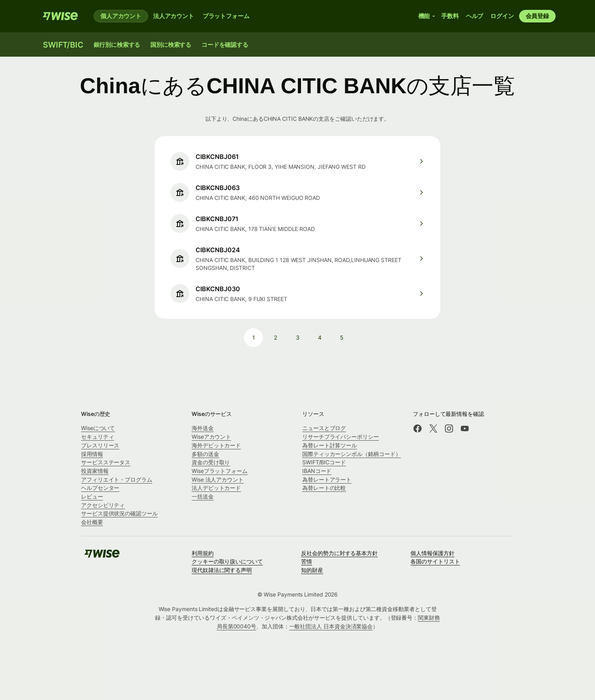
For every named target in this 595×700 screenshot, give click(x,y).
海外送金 (203, 428)
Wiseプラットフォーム (220, 471)
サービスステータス (106, 462)
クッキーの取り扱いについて (227, 561)
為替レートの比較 (324, 488)
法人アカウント (174, 16)
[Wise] (60, 16)
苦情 (307, 561)
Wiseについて (98, 428)
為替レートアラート (327, 479)
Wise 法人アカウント (218, 479)
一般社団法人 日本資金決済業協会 (331, 626)
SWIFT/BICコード (324, 462)
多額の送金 (205, 454)
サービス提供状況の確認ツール (119, 513)
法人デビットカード (216, 488)
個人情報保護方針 (432, 553)
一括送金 (203, 496)
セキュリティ (98, 437)
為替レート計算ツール (330, 445)
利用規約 (203, 553)
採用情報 (92, 454)
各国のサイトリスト (435, 561)
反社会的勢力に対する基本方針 (339, 553)
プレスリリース (100, 445)
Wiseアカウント (211, 437)
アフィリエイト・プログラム (117, 479)
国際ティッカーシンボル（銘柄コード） (352, 454)
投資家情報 (95, 471)
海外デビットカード (216, 445)
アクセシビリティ (103, 505)
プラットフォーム (226, 16)
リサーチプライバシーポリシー (341, 437)
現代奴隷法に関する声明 (222, 570)
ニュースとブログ (324, 428)
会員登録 (537, 16)
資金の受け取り (211, 462)
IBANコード (317, 471)
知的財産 (312, 570)
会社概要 (92, 522)
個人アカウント (121, 16)
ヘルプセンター (100, 488)
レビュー (92, 496)
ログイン (502, 16)
